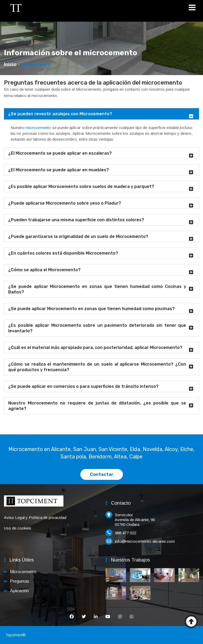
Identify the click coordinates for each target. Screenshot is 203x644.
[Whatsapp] (132, 617)
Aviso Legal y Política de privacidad (35, 517)
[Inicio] (16, 8)
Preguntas (20, 581)
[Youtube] (108, 617)
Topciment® (15, 635)
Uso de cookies (18, 528)
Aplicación (19, 591)
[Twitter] (84, 617)
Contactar (102, 474)
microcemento (38, 128)
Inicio (10, 65)
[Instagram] (120, 617)
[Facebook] (72, 617)
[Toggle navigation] (194, 8)
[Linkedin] (96, 617)
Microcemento (23, 572)
